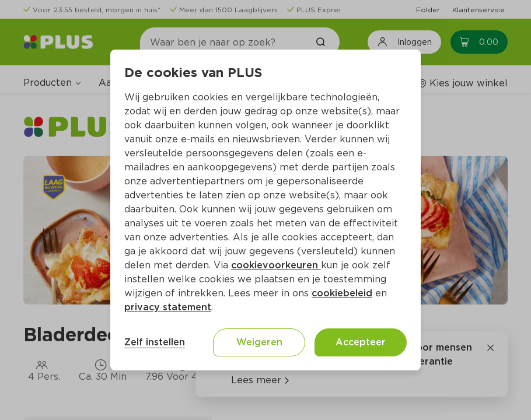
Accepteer (361, 342)
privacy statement (168, 307)
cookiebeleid (342, 293)
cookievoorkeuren (276, 265)
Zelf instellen (155, 342)
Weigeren (259, 342)
